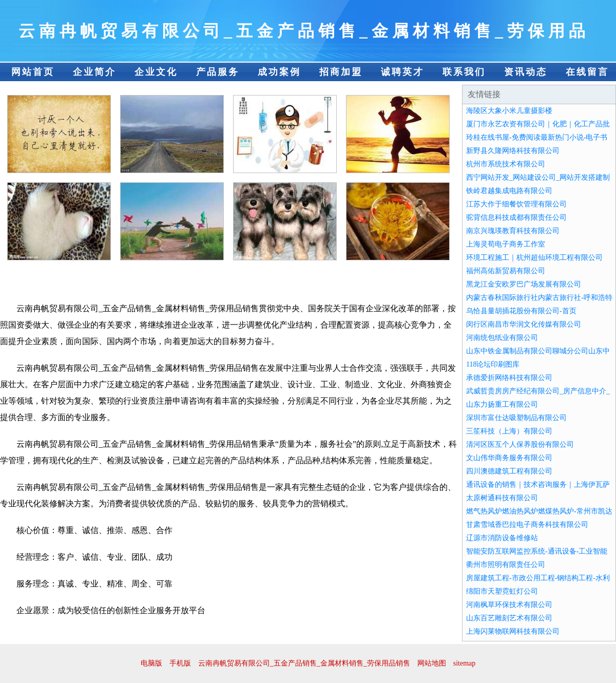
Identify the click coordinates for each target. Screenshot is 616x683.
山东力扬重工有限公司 (502, 404)
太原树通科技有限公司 (502, 498)
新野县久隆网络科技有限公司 (513, 151)
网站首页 (33, 72)
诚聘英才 (402, 72)
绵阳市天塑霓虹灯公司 (502, 591)
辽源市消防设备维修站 (502, 538)
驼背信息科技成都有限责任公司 (516, 217)
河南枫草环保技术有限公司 (509, 605)
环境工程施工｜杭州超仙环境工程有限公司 (534, 258)
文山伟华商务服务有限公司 (509, 458)
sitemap (465, 663)
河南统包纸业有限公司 (502, 338)
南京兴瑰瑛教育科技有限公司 (513, 231)
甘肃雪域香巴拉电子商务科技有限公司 (527, 525)
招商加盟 (341, 72)
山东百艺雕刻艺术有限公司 (509, 618)
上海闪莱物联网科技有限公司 (513, 631)
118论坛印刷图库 (493, 364)
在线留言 (587, 72)
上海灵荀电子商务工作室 (506, 244)
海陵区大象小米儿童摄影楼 (509, 111)
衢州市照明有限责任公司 (506, 565)
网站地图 (432, 663)
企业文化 (156, 72)
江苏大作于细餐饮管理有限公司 (516, 204)
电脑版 (151, 663)
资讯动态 (526, 72)
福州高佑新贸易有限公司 (506, 271)
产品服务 (218, 72)
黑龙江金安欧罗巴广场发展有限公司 (524, 284)
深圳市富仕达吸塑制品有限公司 (516, 418)
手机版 (180, 663)
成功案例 (279, 72)
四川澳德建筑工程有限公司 (509, 471)
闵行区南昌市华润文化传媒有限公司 (524, 324)
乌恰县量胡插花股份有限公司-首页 (521, 311)
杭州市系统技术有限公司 (506, 164)
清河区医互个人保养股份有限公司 (520, 444)
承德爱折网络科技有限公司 (509, 378)
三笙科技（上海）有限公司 (509, 431)
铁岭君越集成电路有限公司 (509, 191)
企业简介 (94, 72)
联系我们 (464, 72)
